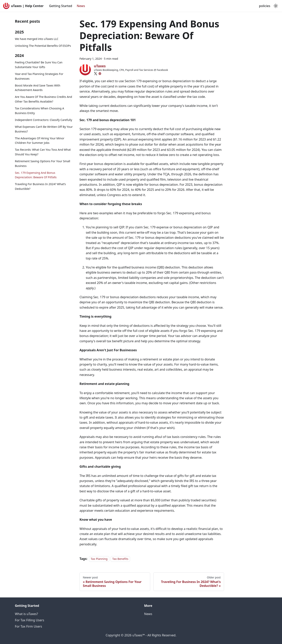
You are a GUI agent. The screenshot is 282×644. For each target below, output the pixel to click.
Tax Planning (99, 559)
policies (265, 6)
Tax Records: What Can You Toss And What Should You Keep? (43, 152)
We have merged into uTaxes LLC (37, 39)
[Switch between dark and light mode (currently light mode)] (276, 6)
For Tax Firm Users (28, 626)
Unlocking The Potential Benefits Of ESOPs (43, 46)
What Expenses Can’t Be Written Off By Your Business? (44, 129)
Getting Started (61, 6)
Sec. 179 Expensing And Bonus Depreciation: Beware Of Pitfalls (36, 175)
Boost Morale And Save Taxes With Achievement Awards (38, 88)
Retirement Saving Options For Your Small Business (42, 163)
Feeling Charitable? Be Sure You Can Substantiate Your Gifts (39, 65)
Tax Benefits (120, 559)
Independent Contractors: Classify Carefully (43, 120)
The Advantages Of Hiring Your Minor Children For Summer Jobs (40, 141)
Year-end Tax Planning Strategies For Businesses (39, 76)
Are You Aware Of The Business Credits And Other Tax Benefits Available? (43, 99)
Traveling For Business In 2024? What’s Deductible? (40, 186)
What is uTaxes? (26, 614)
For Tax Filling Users (29, 620)
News (81, 6)
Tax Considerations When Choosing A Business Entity (39, 111)
